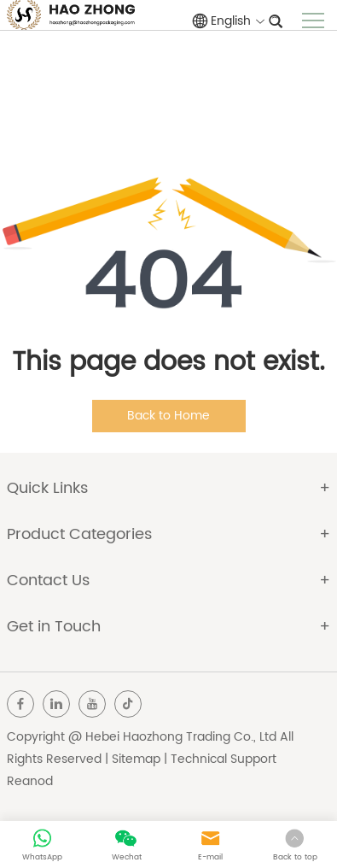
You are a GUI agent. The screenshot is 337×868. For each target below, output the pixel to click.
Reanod (30, 781)
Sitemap (136, 759)
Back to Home (168, 416)
